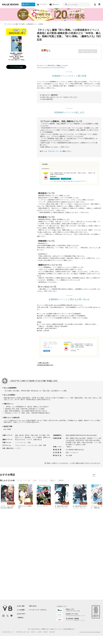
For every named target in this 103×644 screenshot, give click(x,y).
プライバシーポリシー (58, 629)
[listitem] (21, 606)
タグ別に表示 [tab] (97, 475)
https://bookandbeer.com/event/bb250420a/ (51, 68)
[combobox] (77, 4)
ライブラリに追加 (16, 67)
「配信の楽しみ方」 (54, 151)
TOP (5, 24)
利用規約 (66, 629)
